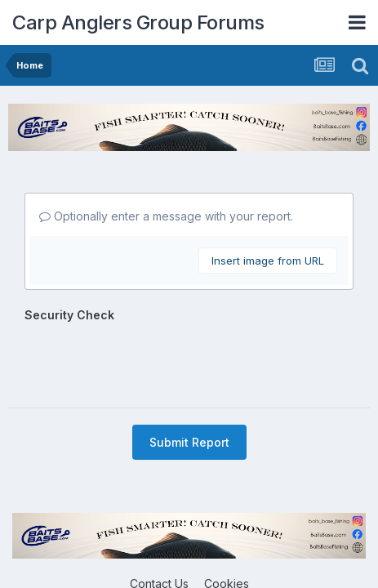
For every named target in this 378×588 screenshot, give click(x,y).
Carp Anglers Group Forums (138, 22)
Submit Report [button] (189, 379)
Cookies (227, 520)
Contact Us (159, 520)
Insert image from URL (268, 261)
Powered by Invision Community (189, 555)
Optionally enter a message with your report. (166, 216)
